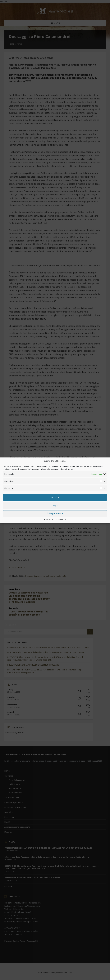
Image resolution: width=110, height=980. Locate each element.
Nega (55, 505)
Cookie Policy (61, 519)
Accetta (55, 497)
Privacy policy (49, 519)
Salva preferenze (55, 514)
